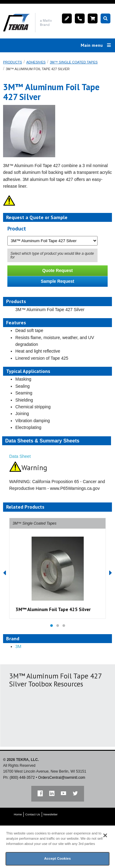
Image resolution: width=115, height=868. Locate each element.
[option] (57, 568)
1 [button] (52, 626)
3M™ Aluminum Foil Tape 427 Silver (38, 69)
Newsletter (51, 814)
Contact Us (33, 814)
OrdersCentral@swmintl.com (62, 778)
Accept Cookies (57, 858)
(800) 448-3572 (22, 778)
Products (13, 62)
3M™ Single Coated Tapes (74, 62)
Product (17, 228)
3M (18, 646)
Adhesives (36, 62)
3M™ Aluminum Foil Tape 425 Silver (53, 609)
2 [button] (58, 626)
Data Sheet (20, 456)
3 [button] (64, 626)
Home (18, 814)
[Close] (105, 835)
